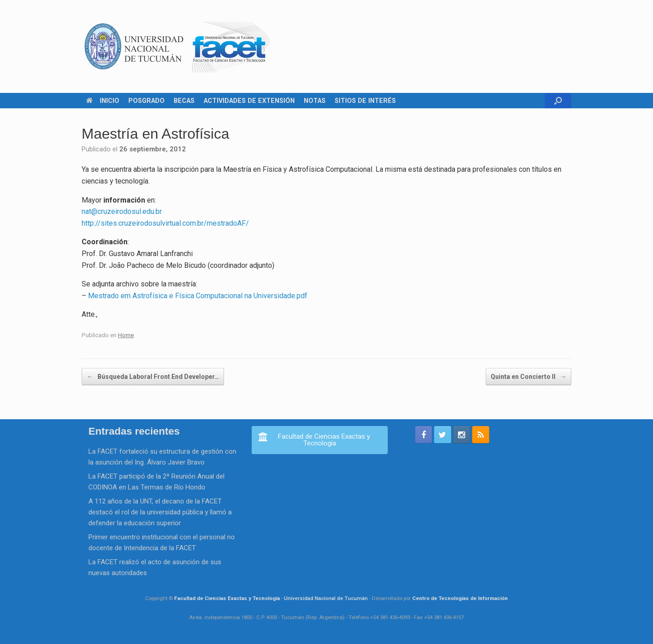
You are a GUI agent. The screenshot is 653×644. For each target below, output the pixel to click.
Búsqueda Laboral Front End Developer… (153, 377)
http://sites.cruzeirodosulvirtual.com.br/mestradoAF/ (165, 223)
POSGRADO (146, 101)
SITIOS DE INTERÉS (365, 101)
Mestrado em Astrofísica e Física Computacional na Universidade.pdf (198, 296)
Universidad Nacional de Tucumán (326, 598)
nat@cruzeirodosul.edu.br (122, 211)
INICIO (103, 101)
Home (126, 335)
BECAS (184, 101)
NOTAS (315, 101)
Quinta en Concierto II (529, 377)
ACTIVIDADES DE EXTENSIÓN (249, 101)
